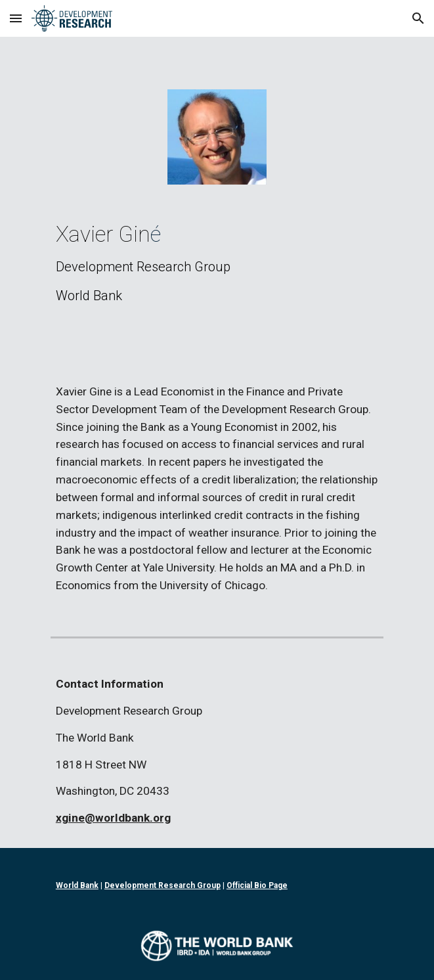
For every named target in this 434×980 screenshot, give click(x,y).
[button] (16, 18)
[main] (217, 263)
